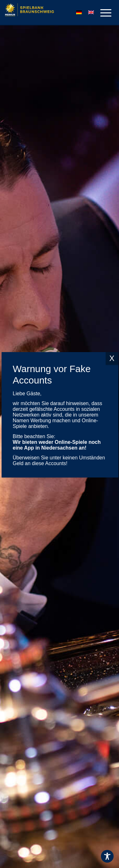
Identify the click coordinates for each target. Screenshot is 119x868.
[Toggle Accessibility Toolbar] (107, 856)
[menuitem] (103, 13)
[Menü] (103, 13)
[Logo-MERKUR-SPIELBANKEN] (45, 13)
